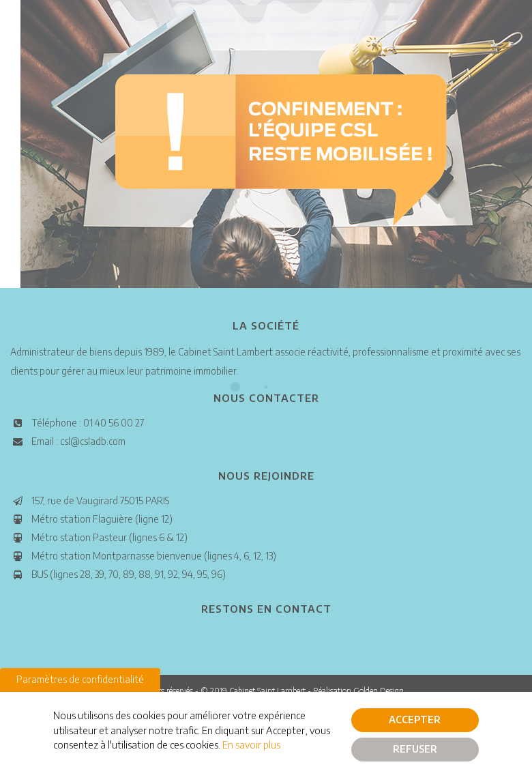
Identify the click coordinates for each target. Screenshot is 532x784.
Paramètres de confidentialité (80, 680)
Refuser (415, 750)
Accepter (415, 720)
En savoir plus (251, 745)
